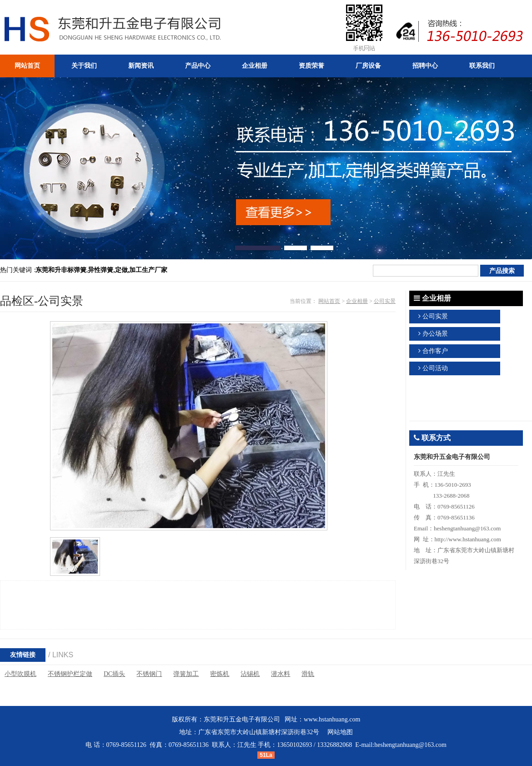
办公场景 (435, 334)
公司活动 (435, 368)
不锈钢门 (149, 674)
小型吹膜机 (20, 674)
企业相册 (357, 301)
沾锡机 (250, 674)
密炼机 (220, 674)
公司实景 (385, 301)
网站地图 (340, 732)
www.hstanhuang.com (332, 719)
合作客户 (435, 351)
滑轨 (308, 674)
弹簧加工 (186, 674)
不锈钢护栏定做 (70, 674)
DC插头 (114, 674)
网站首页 (329, 301)
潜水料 (281, 674)
